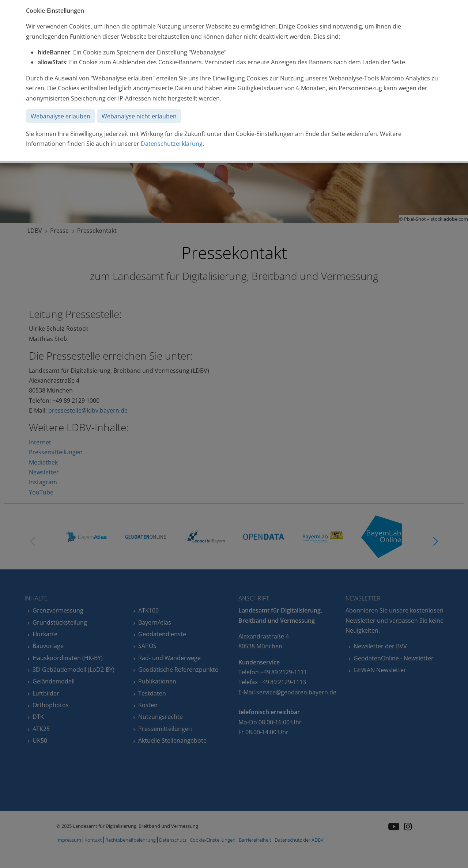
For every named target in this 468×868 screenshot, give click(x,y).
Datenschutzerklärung (172, 144)
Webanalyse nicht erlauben (139, 116)
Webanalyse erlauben (61, 116)
